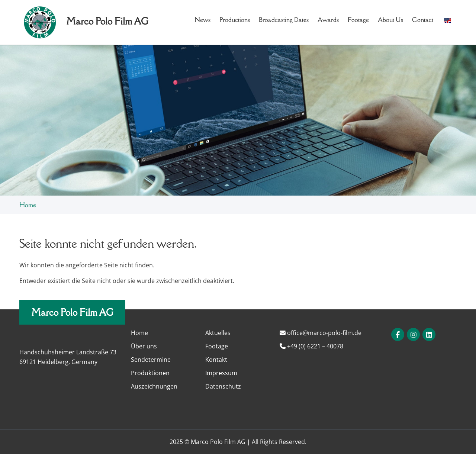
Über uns (144, 346)
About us (390, 20)
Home (28, 205)
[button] (448, 20)
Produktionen (150, 373)
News (202, 20)
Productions (235, 20)
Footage (358, 20)
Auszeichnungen (154, 386)
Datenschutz (223, 386)
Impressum (221, 373)
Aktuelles (218, 333)
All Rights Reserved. (279, 442)
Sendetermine (151, 360)
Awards (328, 20)
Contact (423, 20)
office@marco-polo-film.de (321, 333)
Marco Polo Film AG (72, 312)
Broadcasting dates (284, 20)
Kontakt (216, 360)
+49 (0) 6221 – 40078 (311, 346)
